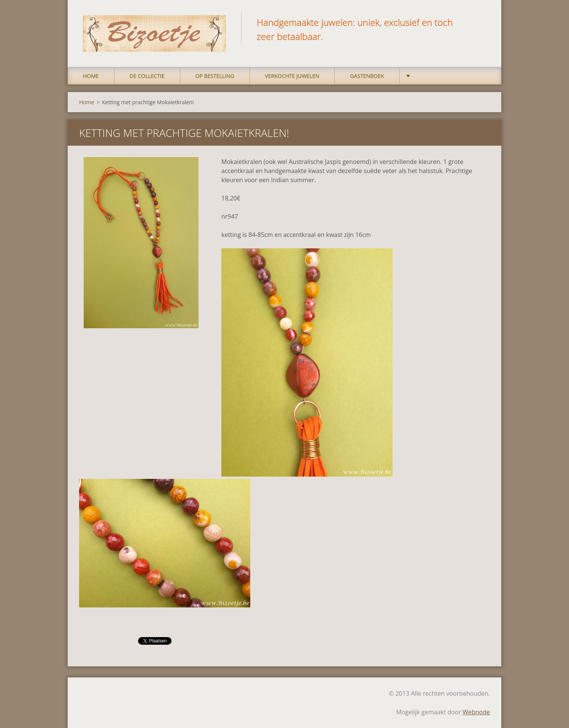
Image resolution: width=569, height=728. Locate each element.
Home (91, 76)
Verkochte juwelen (292, 76)
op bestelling (215, 76)
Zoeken (482, 22)
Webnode (476, 712)
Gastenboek (367, 76)
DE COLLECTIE (147, 76)
